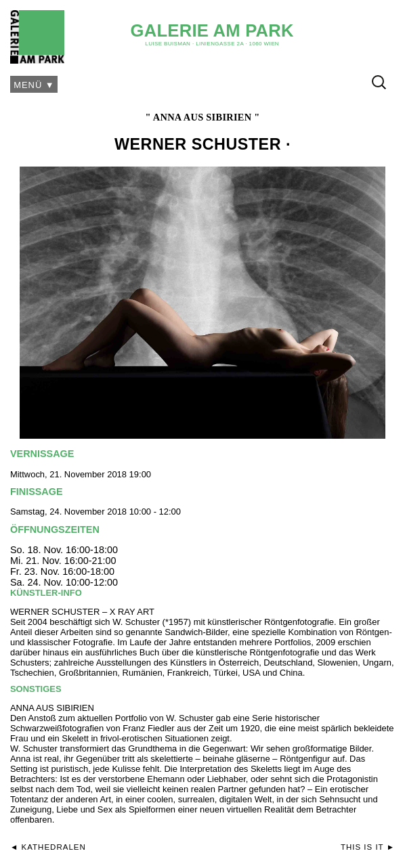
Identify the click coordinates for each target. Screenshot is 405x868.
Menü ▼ (34, 85)
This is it (362, 847)
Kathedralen (54, 847)
